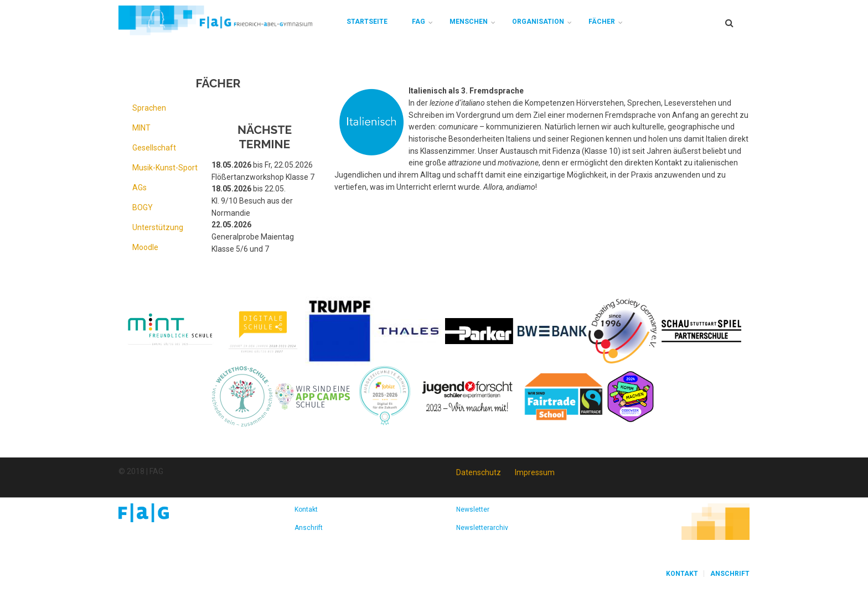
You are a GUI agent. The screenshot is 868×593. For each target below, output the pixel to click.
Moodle (145, 247)
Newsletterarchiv (482, 528)
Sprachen (149, 108)
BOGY (143, 207)
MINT (141, 128)
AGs (139, 188)
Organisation (538, 22)
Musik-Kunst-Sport (165, 168)
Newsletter (473, 509)
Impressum (535, 472)
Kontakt (306, 509)
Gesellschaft (154, 148)
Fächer (602, 22)
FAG (418, 22)
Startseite (367, 22)
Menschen (469, 22)
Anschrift (309, 528)
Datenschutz (479, 472)
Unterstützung (158, 227)
